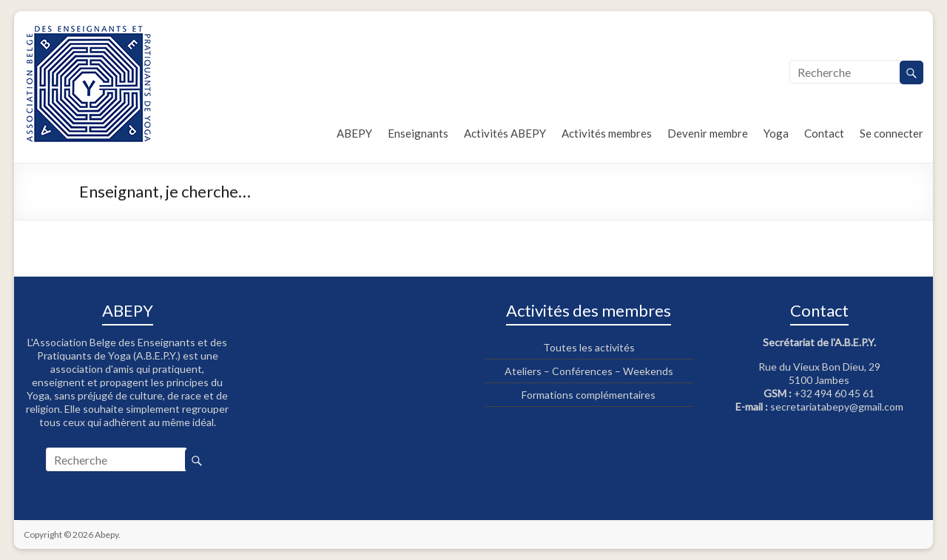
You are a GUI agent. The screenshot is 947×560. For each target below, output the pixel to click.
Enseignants (418, 133)
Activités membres (607, 133)
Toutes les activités (589, 347)
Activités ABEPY (505, 133)
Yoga (776, 133)
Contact (824, 133)
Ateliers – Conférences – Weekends (589, 371)
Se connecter (892, 133)
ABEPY (354, 133)
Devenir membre (708, 133)
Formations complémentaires (589, 395)
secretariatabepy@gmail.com (837, 406)
